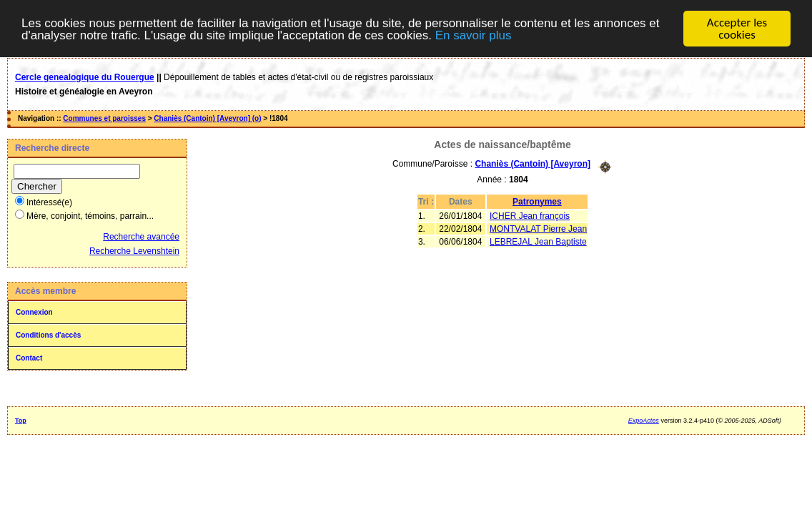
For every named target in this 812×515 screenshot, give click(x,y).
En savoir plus (474, 35)
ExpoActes (644, 421)
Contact (29, 358)
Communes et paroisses (104, 118)
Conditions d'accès (48, 335)
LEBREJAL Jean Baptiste (538, 241)
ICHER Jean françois (530, 215)
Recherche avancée (141, 237)
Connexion (34, 312)
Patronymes (537, 201)
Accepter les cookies (737, 29)
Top (21, 421)
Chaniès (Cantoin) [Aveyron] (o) (207, 118)
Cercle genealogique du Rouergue (85, 77)
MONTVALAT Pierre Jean (538, 228)
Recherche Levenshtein (134, 251)
